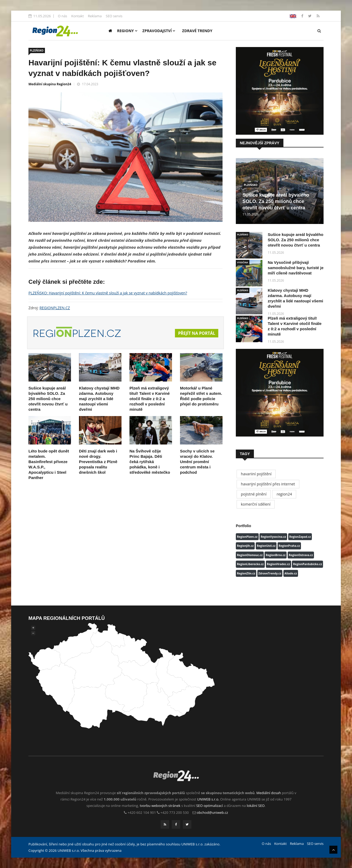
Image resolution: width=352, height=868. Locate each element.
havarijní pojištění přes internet (268, 484)
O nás (63, 16)
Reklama (95, 16)
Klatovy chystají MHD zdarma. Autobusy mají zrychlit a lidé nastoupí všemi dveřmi (99, 399)
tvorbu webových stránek (160, 806)
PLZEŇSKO (37, 50)
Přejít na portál (196, 333)
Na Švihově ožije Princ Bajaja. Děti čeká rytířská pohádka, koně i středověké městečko (150, 462)
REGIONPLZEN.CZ (55, 308)
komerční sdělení (256, 504)
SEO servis (114, 16)
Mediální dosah (269, 793)
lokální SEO (256, 806)
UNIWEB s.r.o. (208, 799)
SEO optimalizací (209, 806)
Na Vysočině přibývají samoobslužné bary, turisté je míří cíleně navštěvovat (296, 268)
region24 (284, 494)
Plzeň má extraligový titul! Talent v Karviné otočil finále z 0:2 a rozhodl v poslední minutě (150, 399)
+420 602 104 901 (142, 812)
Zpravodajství (159, 31)
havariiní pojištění (256, 474)
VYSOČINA (243, 262)
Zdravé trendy (197, 31)
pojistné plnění (254, 494)
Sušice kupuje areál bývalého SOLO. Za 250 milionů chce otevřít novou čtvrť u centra (48, 399)
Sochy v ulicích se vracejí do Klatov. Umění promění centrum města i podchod (197, 462)
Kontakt (77, 16)
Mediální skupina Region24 (50, 84)
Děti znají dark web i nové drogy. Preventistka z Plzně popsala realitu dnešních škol (98, 462)
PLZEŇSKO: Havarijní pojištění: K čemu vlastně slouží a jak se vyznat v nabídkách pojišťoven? (108, 293)
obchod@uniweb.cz (212, 812)
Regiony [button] (127, 31)
